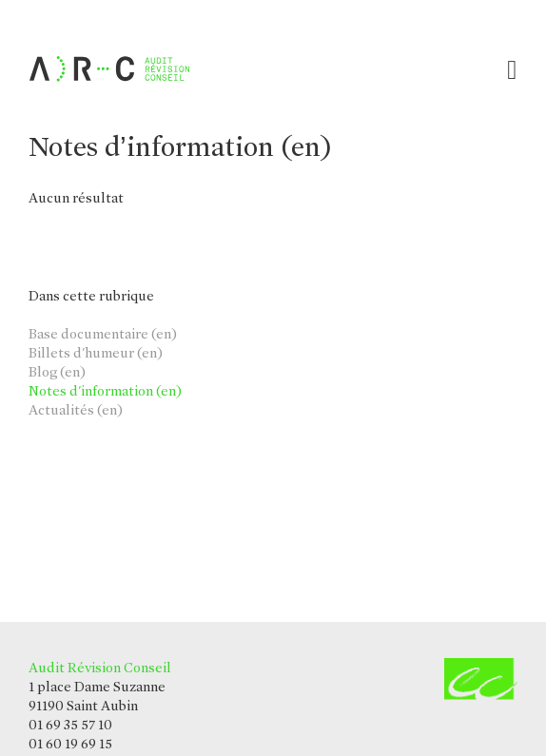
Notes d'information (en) (105, 391)
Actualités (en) (76, 410)
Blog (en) (57, 372)
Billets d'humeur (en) (96, 353)
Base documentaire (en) (103, 334)
